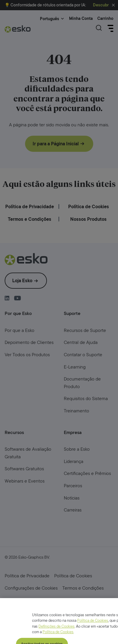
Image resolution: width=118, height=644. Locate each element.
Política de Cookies (93, 639)
